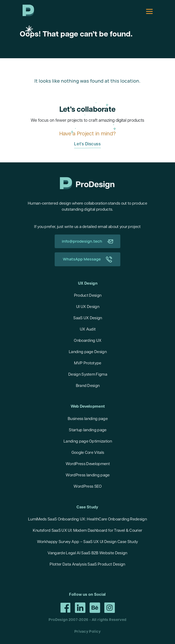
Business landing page (88, 419)
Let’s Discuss (87, 144)
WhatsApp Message (87, 259)
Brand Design (88, 386)
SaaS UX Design (88, 318)
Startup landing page (88, 430)
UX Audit (88, 330)
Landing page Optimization (88, 442)
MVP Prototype (88, 363)
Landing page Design (88, 352)
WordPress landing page (88, 475)
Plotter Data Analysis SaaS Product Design (87, 565)
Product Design (88, 296)
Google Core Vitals (88, 453)
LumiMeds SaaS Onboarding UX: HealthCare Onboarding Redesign (87, 520)
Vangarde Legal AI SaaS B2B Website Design (87, 553)
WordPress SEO (88, 487)
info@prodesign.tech (87, 241)
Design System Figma (88, 375)
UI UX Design (88, 307)
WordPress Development (88, 464)
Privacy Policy (87, 632)
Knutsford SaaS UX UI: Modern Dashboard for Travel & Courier (88, 531)
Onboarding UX (88, 341)
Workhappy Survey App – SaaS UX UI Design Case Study (87, 542)
